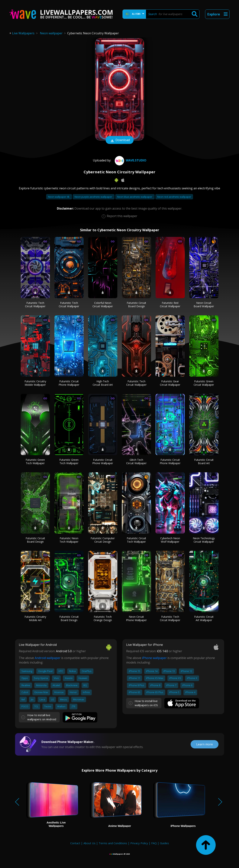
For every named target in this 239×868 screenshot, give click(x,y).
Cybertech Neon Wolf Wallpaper (170, 540)
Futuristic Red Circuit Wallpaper (170, 305)
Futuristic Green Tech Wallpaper (35, 461)
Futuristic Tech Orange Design (103, 618)
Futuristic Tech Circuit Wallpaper (35, 305)
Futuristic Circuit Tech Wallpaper (136, 540)
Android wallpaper (48, 658)
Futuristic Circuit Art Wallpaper (204, 618)
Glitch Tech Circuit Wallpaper (136, 461)
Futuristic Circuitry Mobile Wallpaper (35, 383)
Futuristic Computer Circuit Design (103, 540)
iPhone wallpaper (154, 658)
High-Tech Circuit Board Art (103, 383)
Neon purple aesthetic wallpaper (94, 197)
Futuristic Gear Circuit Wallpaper (170, 383)
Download (120, 140)
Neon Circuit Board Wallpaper (204, 305)
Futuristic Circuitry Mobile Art (35, 618)
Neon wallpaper (51, 33)
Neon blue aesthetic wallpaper (135, 197)
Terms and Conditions (113, 843)
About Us (89, 843)
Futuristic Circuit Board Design (136, 305)
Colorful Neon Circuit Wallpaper (103, 305)
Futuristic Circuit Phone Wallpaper (69, 383)
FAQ (154, 843)
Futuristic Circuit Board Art (204, 461)
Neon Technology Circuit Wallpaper (204, 540)
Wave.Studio (130, 160)
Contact (75, 843)
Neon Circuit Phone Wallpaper (136, 618)
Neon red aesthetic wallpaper (174, 197)
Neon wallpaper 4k (59, 197)
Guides (164, 843)
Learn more (205, 744)
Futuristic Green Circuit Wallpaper (204, 383)
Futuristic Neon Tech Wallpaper (69, 540)
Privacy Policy (139, 843)
